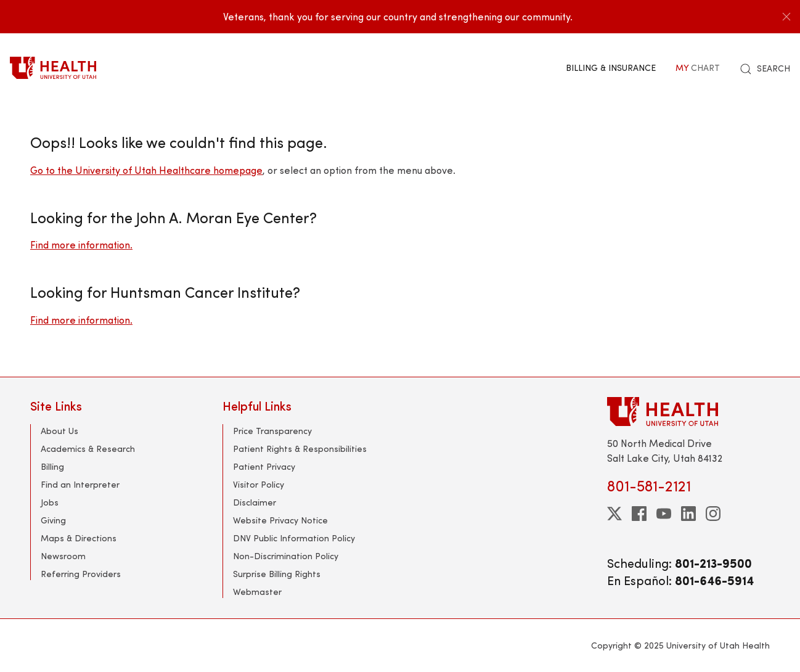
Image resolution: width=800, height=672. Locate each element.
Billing (52, 466)
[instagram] (713, 514)
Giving (53, 520)
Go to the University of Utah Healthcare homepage (146, 170)
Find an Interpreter (80, 484)
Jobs (50, 502)
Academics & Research (88, 449)
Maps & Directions (79, 538)
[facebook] (639, 514)
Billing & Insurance (611, 68)
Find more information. (81, 244)
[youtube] (664, 514)
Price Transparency (272, 431)
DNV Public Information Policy (294, 538)
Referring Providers (81, 574)
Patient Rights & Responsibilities (300, 449)
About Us (59, 431)
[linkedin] (688, 514)
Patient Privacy (264, 466)
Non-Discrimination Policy (286, 556)
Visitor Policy (259, 484)
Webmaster (257, 592)
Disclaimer (255, 502)
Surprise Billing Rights (277, 574)
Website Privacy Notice (280, 520)
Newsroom (63, 556)
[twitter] (614, 514)
